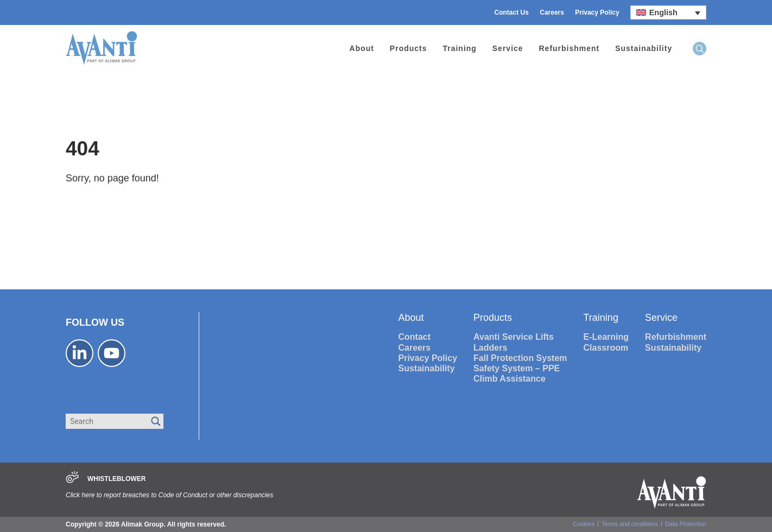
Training (459, 48)
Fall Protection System (520, 358)
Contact (415, 337)
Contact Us (512, 12)
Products (409, 48)
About (362, 48)
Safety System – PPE (517, 368)
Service (508, 48)
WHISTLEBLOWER (116, 479)
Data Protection (686, 524)
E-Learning (606, 337)
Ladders (490, 348)
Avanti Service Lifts (514, 337)
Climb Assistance (510, 379)
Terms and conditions (630, 524)
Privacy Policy (597, 12)
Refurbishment (569, 48)
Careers (552, 12)
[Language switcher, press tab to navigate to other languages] (668, 12)
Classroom (606, 348)
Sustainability (644, 48)
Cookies (584, 524)
